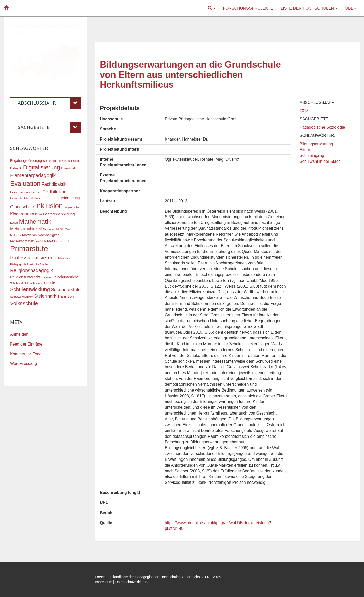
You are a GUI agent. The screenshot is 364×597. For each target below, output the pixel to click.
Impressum (104, 582)
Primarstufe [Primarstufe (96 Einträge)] (29, 249)
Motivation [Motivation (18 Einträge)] (29, 235)
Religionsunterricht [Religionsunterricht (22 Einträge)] (25, 277)
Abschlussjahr (49, 103)
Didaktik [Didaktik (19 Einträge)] (16, 168)
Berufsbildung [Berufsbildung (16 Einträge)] (52, 161)
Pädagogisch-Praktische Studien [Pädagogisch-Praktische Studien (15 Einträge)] (30, 264)
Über (351, 8)
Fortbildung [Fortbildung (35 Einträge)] (55, 192)
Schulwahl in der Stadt (320, 161)
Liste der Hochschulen (309, 8)
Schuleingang (312, 156)
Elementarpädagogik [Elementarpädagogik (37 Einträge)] (33, 175)
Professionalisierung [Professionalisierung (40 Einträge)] (33, 258)
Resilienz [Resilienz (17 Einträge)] (48, 277)
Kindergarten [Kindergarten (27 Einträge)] (22, 214)
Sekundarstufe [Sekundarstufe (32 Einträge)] (66, 290)
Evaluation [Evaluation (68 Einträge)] (25, 183)
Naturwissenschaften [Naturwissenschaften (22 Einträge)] (52, 241)
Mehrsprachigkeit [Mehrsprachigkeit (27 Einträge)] (26, 229)
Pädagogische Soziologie (322, 127)
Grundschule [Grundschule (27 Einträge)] (22, 207)
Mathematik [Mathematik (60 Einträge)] (35, 222)
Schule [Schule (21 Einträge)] (50, 283)
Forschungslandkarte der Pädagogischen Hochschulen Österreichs (147, 577)
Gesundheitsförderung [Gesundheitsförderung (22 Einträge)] (62, 198)
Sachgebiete (49, 127)
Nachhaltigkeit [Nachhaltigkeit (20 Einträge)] (49, 235)
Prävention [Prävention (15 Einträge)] (64, 258)
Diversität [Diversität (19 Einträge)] (68, 168)
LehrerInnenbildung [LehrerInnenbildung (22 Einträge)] (59, 214)
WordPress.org (24, 364)
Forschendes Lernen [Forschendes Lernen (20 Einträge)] (26, 192)
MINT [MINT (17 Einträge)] (60, 229)
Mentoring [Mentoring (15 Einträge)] (49, 229)
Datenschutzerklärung (132, 582)
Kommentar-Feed (26, 354)
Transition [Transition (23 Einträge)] (66, 296)
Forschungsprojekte (248, 8)
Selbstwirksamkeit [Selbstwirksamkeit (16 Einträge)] (22, 297)
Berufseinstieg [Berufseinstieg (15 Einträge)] (70, 161)
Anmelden (19, 334)
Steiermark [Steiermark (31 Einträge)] (45, 296)
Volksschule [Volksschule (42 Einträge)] (24, 303)
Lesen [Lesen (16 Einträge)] (14, 223)
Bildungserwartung (316, 144)
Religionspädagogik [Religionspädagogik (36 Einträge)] (31, 270)
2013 (304, 111)
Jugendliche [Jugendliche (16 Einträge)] (72, 207)
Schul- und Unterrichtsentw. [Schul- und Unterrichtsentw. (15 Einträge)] (27, 283)
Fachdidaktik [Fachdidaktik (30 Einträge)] (54, 184)
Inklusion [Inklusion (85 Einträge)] (49, 206)
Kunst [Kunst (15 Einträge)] (39, 214)
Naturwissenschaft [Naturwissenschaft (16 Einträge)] (22, 241)
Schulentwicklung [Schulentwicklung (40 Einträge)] (30, 289)
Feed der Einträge (26, 344)
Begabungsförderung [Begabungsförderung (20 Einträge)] (26, 161)
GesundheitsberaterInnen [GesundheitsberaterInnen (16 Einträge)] (26, 198)
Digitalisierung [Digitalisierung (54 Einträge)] (42, 167)
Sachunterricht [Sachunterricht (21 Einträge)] (66, 277)
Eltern (305, 150)
